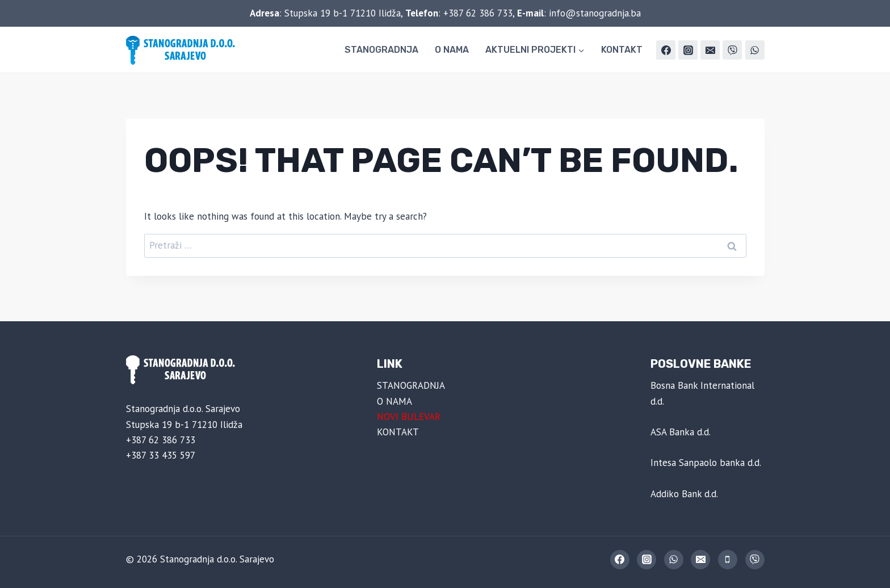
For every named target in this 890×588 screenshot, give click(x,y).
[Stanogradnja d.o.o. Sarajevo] (183, 50)
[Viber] (732, 50)
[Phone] (728, 560)
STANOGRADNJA (381, 50)
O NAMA (452, 50)
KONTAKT (622, 50)
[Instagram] (688, 50)
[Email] (710, 50)
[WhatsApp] (755, 50)
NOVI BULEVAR (409, 417)
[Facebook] (666, 50)
